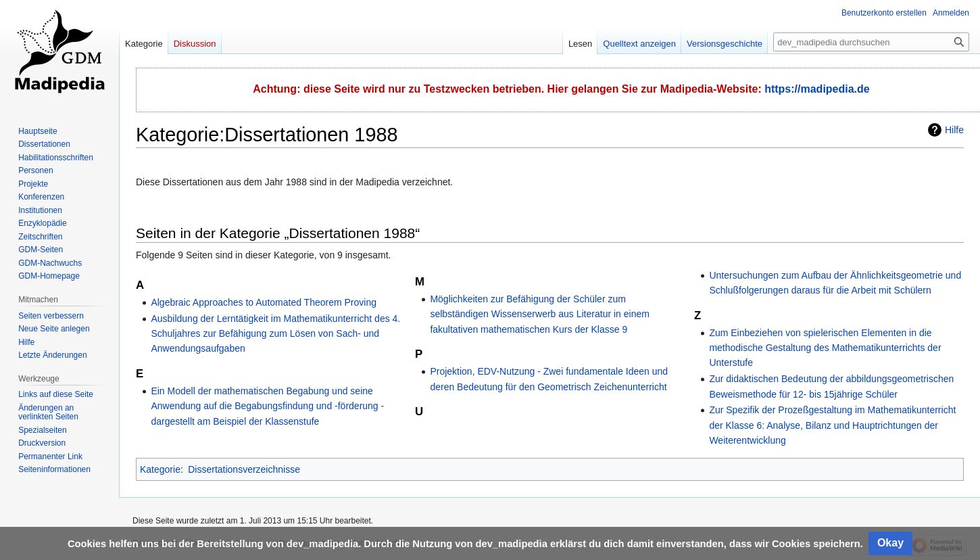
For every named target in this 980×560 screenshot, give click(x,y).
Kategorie (160, 469)
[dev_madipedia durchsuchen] (871, 42)
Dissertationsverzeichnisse (244, 469)
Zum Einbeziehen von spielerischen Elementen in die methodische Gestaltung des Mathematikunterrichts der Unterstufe (825, 348)
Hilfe (954, 130)
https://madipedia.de (817, 89)
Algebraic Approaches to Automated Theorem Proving (264, 302)
